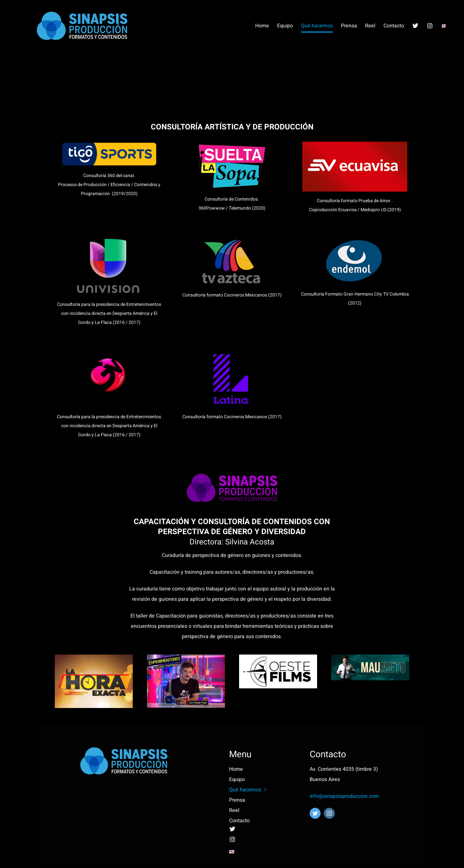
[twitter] (315, 813)
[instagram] (329, 813)
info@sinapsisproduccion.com (344, 796)
